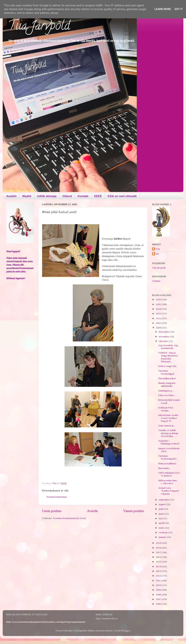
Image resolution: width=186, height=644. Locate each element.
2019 (159, 543)
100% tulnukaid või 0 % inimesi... (169, 474)
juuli (161, 509)
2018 (159, 548)
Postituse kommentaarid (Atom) (69, 518)
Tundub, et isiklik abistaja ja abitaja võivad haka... (168, 433)
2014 (159, 566)
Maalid (27, 196)
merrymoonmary (104, 631)
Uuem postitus (52, 511)
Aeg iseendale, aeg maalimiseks (168, 347)
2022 (159, 318)
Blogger (126, 631)
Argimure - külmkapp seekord (169, 442)
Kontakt (83, 196)
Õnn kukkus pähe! (167, 378)
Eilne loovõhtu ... (167, 395)
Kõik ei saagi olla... (168, 366)
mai (161, 518)
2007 (159, 599)
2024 (159, 309)
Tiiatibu (156, 281)
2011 (159, 581)
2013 (159, 571)
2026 (159, 299)
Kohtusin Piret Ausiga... (166, 409)
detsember (164, 332)
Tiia (158, 249)
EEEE (98, 196)
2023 (159, 314)
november (164, 337)
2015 (159, 562)
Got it (179, 9)
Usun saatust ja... (167, 426)
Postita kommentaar (57, 497)
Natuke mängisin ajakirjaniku (167, 384)
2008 (159, 595)
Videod (67, 196)
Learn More (163, 9)
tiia (157, 254)
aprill (162, 523)
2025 (159, 304)
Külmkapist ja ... (166, 391)
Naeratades (164, 468)
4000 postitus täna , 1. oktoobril (168, 482)
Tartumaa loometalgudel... (168, 457)
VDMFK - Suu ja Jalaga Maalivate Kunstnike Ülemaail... (168, 357)
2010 (159, 585)
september (164, 500)
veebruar (164, 532)
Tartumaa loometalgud (166, 372)
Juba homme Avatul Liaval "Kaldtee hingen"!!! (168, 418)
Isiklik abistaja (47, 196)
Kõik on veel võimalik (122, 196)
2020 (159, 328)
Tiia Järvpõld (39, 27)
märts (162, 528)
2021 (159, 323)
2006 (159, 604)
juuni (162, 514)
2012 (159, 576)
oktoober (164, 341)
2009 (159, 590)
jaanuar (163, 537)
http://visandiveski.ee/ (107, 618)
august (162, 504)
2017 (159, 552)
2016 (159, 557)
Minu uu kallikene (167, 463)
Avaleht (11, 196)
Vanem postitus (134, 511)
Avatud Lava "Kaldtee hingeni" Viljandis (169, 491)
